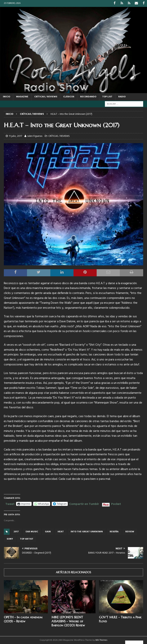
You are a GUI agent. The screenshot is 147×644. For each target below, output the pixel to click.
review (130, 532)
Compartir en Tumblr (84, 503)
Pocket (116, 504)
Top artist (27, 539)
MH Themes (101, 640)
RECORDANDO (88, 97)
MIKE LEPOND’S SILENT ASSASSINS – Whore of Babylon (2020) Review (68, 621)
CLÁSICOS (69, 97)
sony (10, 539)
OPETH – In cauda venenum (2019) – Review (23, 619)
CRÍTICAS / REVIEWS (46, 97)
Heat (61, 532)
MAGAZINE (22, 97)
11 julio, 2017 (15, 136)
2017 (16, 532)
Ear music (32, 532)
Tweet (10, 503)
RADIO (122, 97)
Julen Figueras (35, 136)
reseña (114, 532)
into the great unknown (87, 532)
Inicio (7, 97)
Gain (48, 532)
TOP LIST (107, 97)
